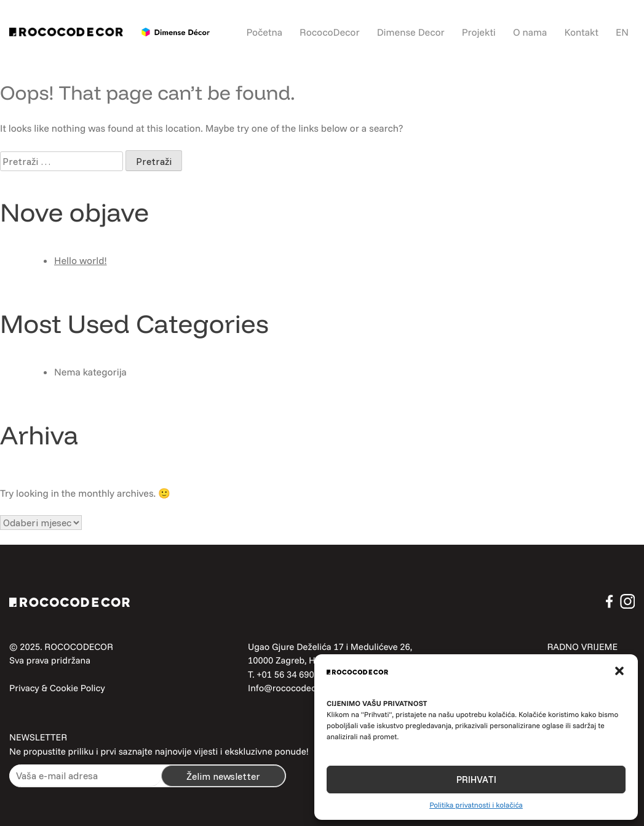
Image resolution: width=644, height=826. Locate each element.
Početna (264, 32)
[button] (619, 671)
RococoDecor (330, 32)
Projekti (479, 32)
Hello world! (81, 260)
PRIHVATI (476, 780)
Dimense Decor (411, 32)
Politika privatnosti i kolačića (476, 805)
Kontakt (581, 32)
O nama (530, 32)
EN (622, 32)
